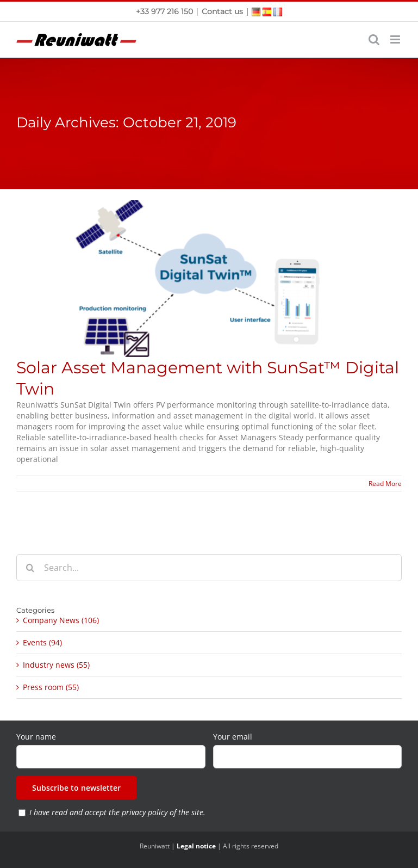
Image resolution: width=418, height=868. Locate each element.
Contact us (222, 11)
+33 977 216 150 (166, 11)
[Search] (30, 568)
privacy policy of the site (163, 812)
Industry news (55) (56, 665)
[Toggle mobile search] (374, 39)
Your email (233, 737)
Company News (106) (61, 620)
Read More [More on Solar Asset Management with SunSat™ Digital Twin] (385, 484)
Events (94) (42, 642)
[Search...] (209, 568)
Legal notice (196, 846)
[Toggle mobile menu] (396, 39)
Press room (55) (51, 687)
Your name (36, 737)
